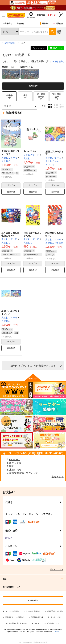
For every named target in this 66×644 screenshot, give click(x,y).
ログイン (52, 15)
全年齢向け (8, 23)
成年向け (20, 23)
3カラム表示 (50, 106)
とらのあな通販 (8, 43)
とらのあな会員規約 (33, 611)
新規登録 (41, 15)
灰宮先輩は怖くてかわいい (24, 473)
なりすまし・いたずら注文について (47, 623)
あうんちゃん (30, 151)
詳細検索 (59, 32)
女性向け (58, 23)
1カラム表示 (62, 106)
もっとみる (58, 476)
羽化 (12, 466)
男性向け (45, 23)
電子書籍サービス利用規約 (15, 617)
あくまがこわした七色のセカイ (10, 234)
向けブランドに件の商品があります (33, 366)
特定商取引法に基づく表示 (18, 623)
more (57, 632)
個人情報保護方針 (37, 617)
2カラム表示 (56, 106)
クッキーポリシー (57, 617)
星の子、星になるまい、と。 (10, 312)
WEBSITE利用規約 (12, 611)
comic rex (14, 459)
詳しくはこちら (57, 569)
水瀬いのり (15, 470)
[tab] (25, 96)
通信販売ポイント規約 (55, 611)
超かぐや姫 (15, 463)
